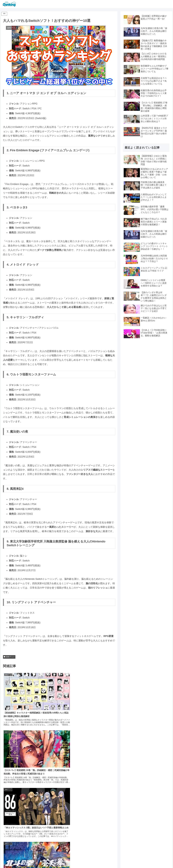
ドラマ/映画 (96, 860)
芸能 (86, 860)
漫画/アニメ (9, 657)
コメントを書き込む (59, 832)
